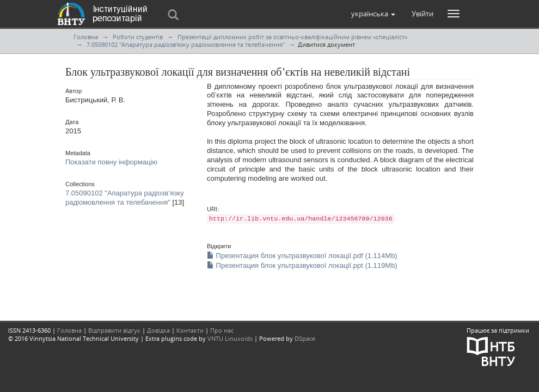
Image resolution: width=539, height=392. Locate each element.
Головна (86, 37)
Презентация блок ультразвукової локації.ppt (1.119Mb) (302, 265)
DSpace (305, 338)
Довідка (158, 330)
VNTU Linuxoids (230, 338)
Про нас (222, 330)
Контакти (190, 330)
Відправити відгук (114, 330)
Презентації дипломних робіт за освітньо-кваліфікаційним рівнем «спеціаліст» (292, 37)
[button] (373, 14)
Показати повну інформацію (111, 162)
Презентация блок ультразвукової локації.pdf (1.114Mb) (302, 256)
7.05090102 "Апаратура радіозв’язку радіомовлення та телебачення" (186, 44)
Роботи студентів (138, 37)
